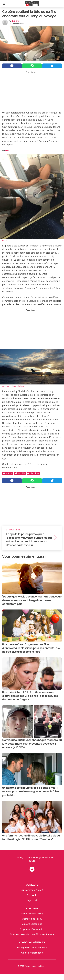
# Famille (20, 473)
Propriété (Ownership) (32, 929)
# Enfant (8, 473)
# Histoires (33, 473)
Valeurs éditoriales (32, 924)
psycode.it (32, 900)
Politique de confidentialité (32, 948)
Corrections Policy (32, 919)
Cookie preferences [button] (32, 953)
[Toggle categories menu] (4, 4)
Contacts (32, 895)
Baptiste (16, 21)
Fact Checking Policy (32, 914)
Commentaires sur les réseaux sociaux (32, 934)
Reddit (8, 150)
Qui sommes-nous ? (32, 890)
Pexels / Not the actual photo (13, 386)
